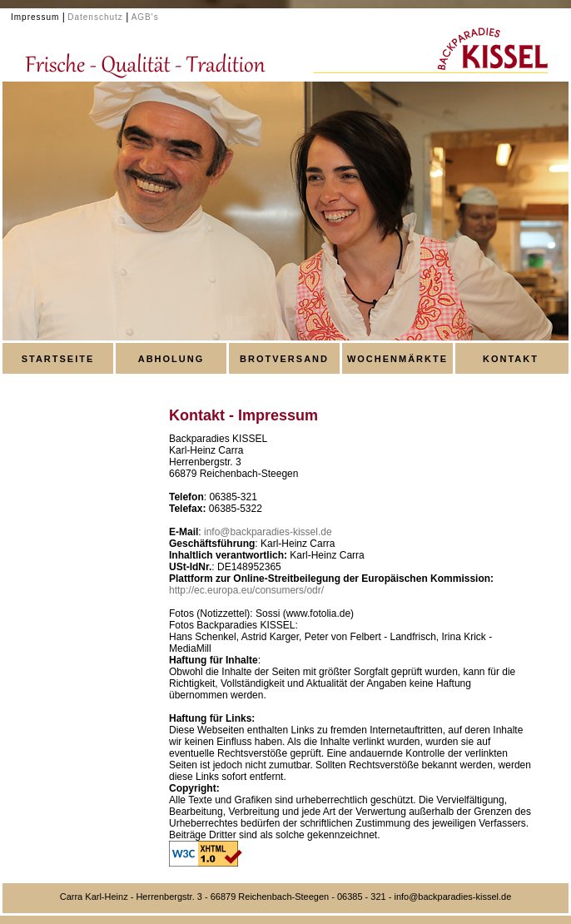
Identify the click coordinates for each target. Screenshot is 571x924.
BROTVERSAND (284, 359)
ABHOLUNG (171, 359)
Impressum (35, 17)
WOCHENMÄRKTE (397, 359)
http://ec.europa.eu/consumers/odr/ (246, 590)
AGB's (145, 17)
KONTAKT (511, 359)
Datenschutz (95, 17)
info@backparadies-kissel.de (268, 532)
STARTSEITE (58, 359)
